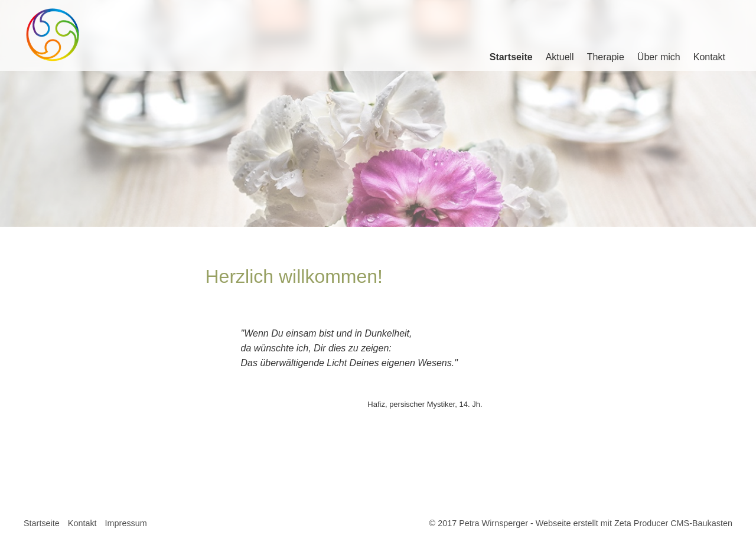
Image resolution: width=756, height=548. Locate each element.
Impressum (126, 523)
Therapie (606, 57)
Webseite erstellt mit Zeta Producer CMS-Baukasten (634, 523)
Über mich (659, 57)
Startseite (511, 57)
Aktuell (560, 57)
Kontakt (709, 57)
